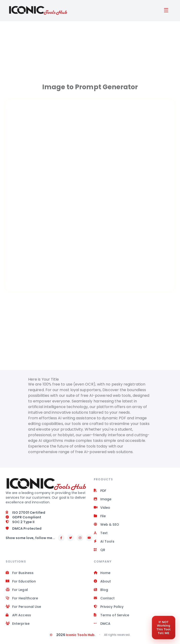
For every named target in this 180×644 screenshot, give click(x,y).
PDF (100, 491)
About (102, 581)
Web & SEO (106, 524)
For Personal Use (23, 607)
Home (102, 573)
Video (102, 508)
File (100, 516)
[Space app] (90, 215)
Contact (104, 598)
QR (99, 550)
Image (103, 499)
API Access (18, 615)
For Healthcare (22, 598)
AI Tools (104, 541)
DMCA (102, 624)
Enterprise (18, 624)
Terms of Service (111, 615)
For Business (20, 573)
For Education (21, 581)
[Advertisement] (90, 49)
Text (101, 533)
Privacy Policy (109, 607)
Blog (101, 590)
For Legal (17, 590)
